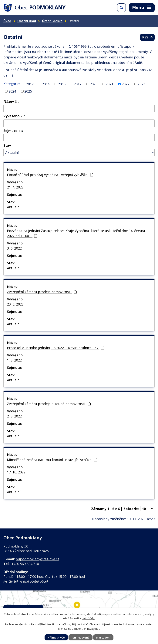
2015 (62, 84)
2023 (141, 84)
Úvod (7, 21)
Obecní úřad (27, 21)
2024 (12, 91)
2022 (126, 84)
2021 (109, 84)
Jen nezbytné (81, 637)
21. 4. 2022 (15, 187)
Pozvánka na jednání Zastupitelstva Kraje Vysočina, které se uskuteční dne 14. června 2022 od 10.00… (76, 233)
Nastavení (103, 637)
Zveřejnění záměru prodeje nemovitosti (42, 292)
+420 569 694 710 (25, 564)
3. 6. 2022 (14, 248)
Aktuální (14, 207)
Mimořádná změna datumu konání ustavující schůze (52, 460)
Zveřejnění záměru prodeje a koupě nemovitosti (49, 404)
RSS (147, 37)
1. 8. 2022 (14, 360)
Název (10, 101)
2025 (28, 91)
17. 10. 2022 (16, 472)
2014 (46, 84)
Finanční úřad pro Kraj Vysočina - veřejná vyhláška (50, 175)
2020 (94, 84)
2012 (30, 84)
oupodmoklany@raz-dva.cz (38, 559)
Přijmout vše (56, 637)
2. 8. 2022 (14, 416)
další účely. (88, 618)
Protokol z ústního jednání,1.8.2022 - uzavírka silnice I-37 (55, 348)
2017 (78, 84)
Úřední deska (52, 21)
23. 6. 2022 (15, 304)
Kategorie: (12, 84)
